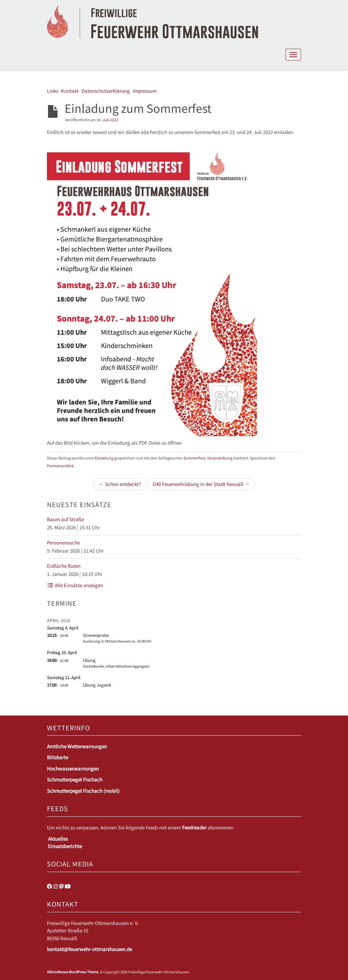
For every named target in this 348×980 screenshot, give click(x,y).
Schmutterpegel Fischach (75, 780)
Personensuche (63, 543)
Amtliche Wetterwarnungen (77, 746)
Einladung (104, 458)
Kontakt (70, 91)
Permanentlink (60, 466)
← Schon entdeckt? (120, 484)
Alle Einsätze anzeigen (75, 585)
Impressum (145, 91)
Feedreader (194, 827)
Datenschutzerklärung (106, 91)
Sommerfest (194, 458)
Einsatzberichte (65, 846)
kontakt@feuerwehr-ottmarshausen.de (89, 949)
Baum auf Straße (65, 519)
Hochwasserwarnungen (73, 769)
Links (53, 91)
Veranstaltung (220, 458)
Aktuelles (58, 839)
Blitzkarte (58, 757)
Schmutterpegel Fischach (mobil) (83, 791)
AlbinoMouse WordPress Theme (73, 972)
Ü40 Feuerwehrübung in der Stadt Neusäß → (201, 484)
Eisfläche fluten (64, 566)
